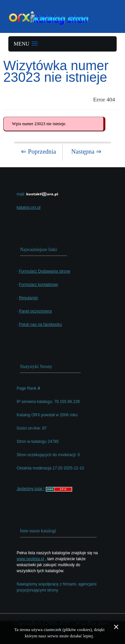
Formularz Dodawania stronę (45, 271)
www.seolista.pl (30, 559)
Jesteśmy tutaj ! (30, 489)
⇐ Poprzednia (38, 151)
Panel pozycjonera (35, 311)
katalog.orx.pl (28, 207)
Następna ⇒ (86, 151)
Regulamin (28, 298)
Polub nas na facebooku (40, 324)
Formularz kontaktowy (38, 285)
